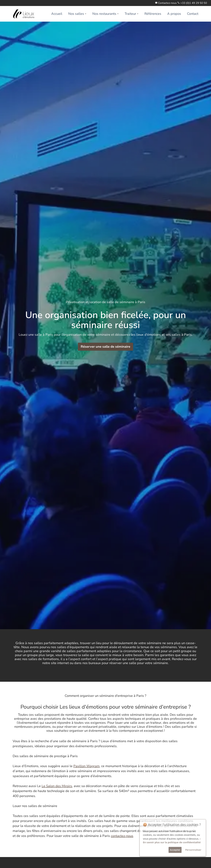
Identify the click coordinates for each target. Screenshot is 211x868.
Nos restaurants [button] (104, 14)
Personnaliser (193, 850)
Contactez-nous (167, 3)
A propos (174, 14)
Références (153, 14)
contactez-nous (122, 836)
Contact (193, 14)
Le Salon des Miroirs (57, 786)
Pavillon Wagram (86, 766)
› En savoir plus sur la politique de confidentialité (172, 840)
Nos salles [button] (76, 14)
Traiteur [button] (130, 14)
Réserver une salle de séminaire (105, 347)
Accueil (57, 14)
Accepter (175, 850)
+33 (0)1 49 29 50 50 (194, 3)
